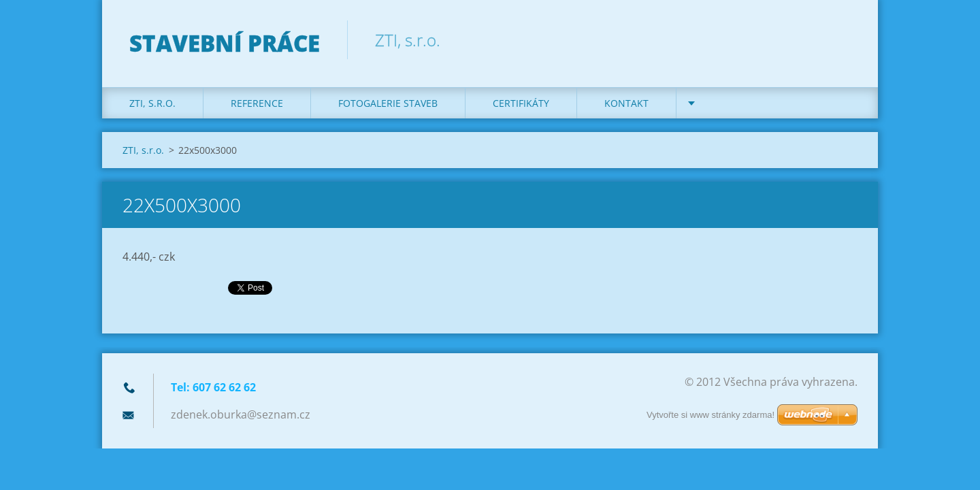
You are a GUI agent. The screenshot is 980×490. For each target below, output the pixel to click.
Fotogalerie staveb (388, 103)
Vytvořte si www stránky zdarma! (710, 415)
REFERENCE (257, 103)
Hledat (843, 39)
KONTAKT (626, 103)
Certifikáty (521, 103)
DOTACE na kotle (747, 103)
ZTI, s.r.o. (152, 103)
